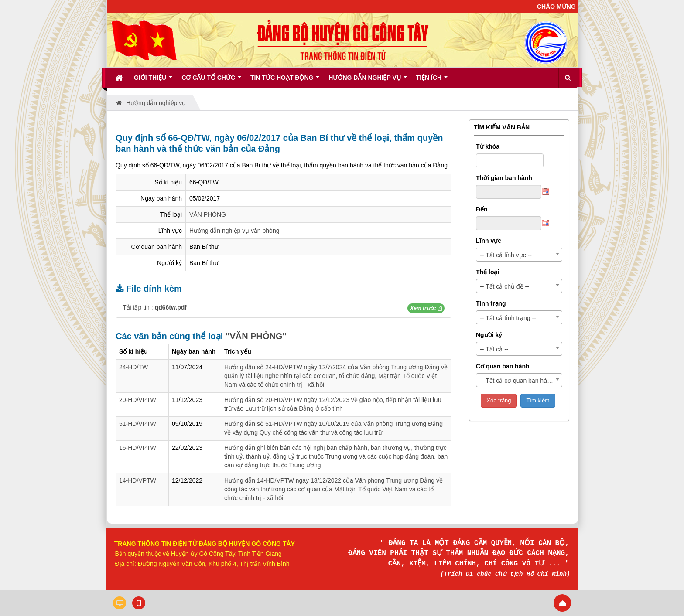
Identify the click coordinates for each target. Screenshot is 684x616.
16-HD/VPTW (138, 448)
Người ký (489, 335)
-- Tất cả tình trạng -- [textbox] (508, 318)
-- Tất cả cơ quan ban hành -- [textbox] (520, 381)
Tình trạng (491, 303)
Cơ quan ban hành (503, 366)
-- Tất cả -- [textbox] (494, 349)
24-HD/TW (133, 367)
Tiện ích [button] (432, 81)
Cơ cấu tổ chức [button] (211, 81)
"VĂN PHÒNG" (256, 336)
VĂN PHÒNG (208, 214)
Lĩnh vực (489, 241)
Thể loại (487, 272)
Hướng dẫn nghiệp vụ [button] (368, 81)
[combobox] (519, 255)
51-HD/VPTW (138, 424)
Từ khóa (488, 146)
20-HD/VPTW (138, 400)
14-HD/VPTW (138, 480)
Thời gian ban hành (504, 178)
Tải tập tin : (155, 307)
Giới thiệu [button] (153, 81)
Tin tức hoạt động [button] (285, 81)
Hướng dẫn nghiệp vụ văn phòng (234, 231)
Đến (482, 209)
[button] (426, 308)
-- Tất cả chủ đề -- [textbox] (504, 286)
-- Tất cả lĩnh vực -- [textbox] (506, 255)
